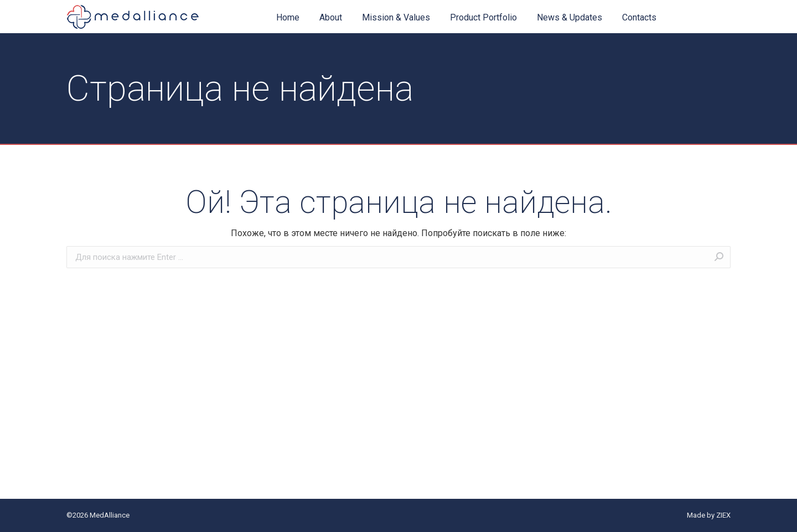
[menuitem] (288, 18)
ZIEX (723, 515)
